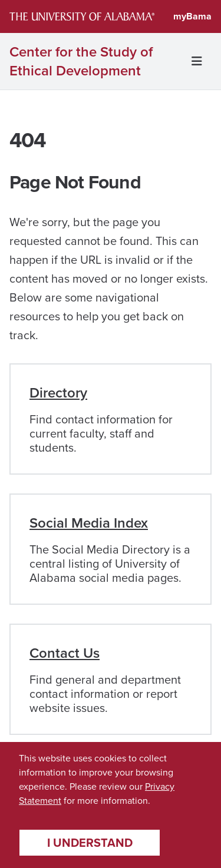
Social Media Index (89, 523)
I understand (90, 842)
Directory (58, 392)
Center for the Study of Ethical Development (81, 61)
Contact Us (65, 653)
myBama (192, 16)
